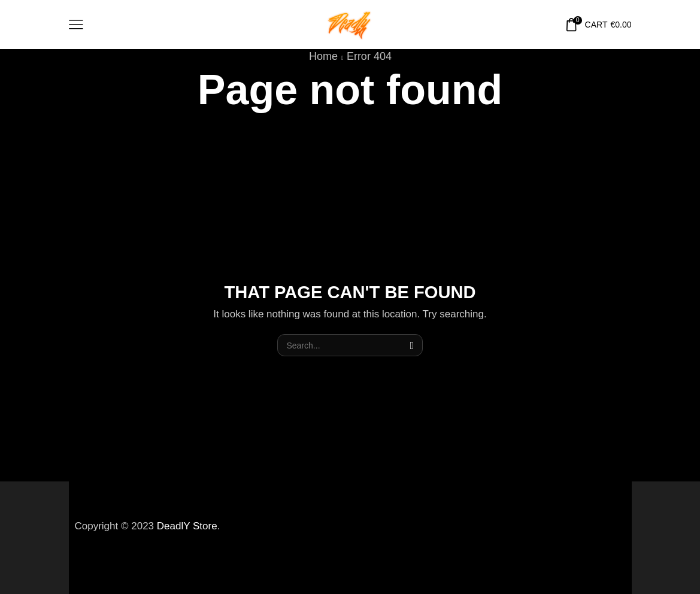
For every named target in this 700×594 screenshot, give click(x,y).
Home (323, 56)
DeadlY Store (187, 526)
